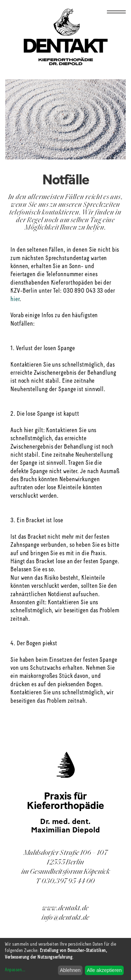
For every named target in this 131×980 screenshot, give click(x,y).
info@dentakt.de (65, 918)
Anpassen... (15, 970)
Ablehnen (70, 970)
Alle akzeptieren (104, 970)
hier (15, 300)
